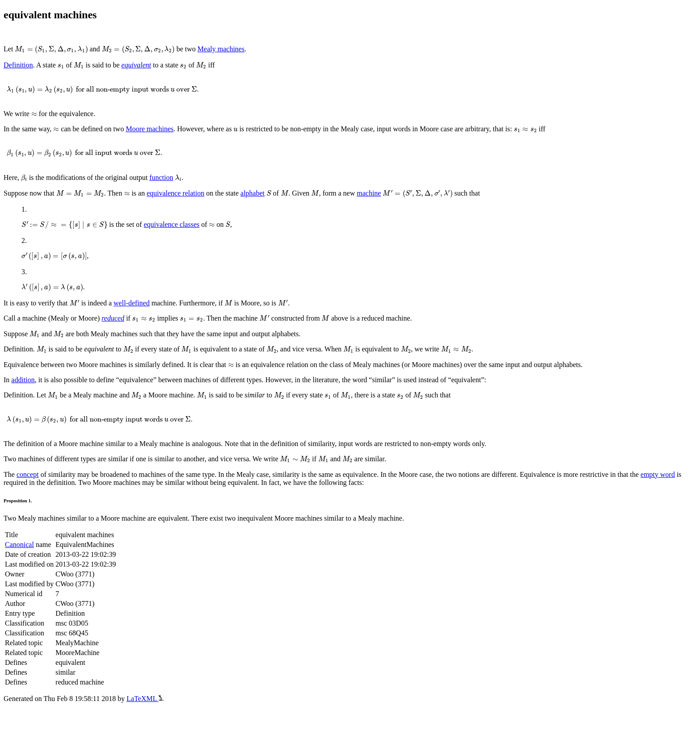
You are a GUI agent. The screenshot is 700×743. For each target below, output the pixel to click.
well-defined (131, 303)
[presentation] (51, 50)
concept (28, 474)
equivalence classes (172, 224)
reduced (113, 318)
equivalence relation (175, 193)
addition (23, 380)
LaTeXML (145, 699)
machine (369, 193)
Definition (18, 65)
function (161, 177)
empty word (658, 474)
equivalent (136, 65)
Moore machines (150, 129)
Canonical (19, 545)
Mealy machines (221, 49)
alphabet (253, 193)
